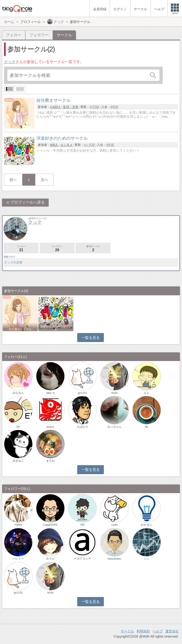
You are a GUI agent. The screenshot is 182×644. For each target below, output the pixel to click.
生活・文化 (71, 107)
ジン (147, 559)
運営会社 (172, 631)
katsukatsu (114, 559)
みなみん (18, 393)
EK (18, 427)
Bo (147, 427)
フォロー (14, 35)
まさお (50, 461)
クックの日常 (13, 262)
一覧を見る (91, 338)
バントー (18, 559)
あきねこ (18, 461)
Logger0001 (50, 525)
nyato (115, 525)
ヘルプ (158, 631)
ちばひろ (82, 427)
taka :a (50, 393)
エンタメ (67, 145)
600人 (54, 145)
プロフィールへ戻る (28, 202)
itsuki (115, 393)
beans (50, 427)
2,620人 (55, 107)
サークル (127, 631)
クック (10, 62)
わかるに (147, 525)
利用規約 (143, 631)
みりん (50, 559)
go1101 (82, 393)
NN (83, 525)
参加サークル (93, 248)
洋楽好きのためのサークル (56, 328)
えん (147, 393)
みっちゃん (115, 427)
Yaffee (18, 525)
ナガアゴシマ (82, 559)
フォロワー (39, 35)
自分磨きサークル (20, 329)
